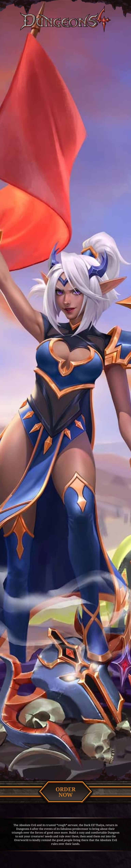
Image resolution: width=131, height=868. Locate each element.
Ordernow (66, 792)
